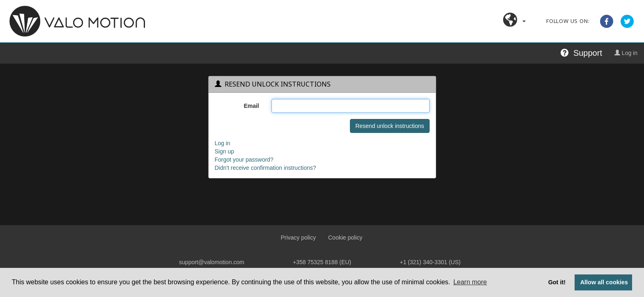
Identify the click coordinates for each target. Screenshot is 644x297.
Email (251, 106)
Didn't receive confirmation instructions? (266, 168)
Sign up (224, 151)
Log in (626, 53)
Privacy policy (298, 238)
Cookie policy (345, 238)
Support (581, 53)
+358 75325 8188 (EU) (322, 262)
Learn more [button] (470, 282)
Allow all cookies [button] (604, 282)
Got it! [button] (557, 282)
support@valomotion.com (212, 262)
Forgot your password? (244, 160)
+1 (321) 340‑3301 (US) (430, 262)
